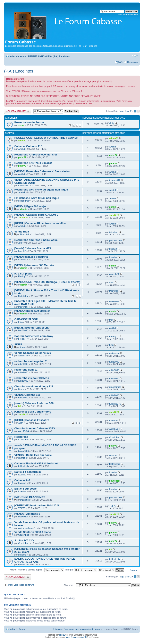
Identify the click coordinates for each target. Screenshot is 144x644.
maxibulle (25, 500)
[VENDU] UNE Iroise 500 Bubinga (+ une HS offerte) (47, 282)
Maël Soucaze (72, 637)
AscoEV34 (23, 431)
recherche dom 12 (26, 370)
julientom (114, 232)
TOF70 (22, 508)
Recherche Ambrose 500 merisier (36, 155)
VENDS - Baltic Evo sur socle (33, 455)
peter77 (22, 157)
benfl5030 (23, 330)
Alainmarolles (25, 528)
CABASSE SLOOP (26, 319)
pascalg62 (114, 274)
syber (21, 125)
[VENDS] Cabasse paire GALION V (36, 215)
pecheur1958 (116, 240)
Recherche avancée (128, 15)
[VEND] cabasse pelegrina (31, 257)
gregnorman (115, 387)
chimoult (22, 458)
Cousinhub (24, 440)
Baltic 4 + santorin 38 (28, 472)
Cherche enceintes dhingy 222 (34, 386)
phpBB (62, 635)
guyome (22, 555)
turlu (22, 347)
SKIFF (18, 344)
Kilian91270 (115, 404)
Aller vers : (69, 585)
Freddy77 (23, 276)
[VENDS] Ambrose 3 (27, 514)
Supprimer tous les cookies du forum (82, 629)
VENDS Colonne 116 (27, 395)
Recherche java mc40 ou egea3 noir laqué (41, 190)
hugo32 (22, 251)
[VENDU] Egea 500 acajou (31, 206)
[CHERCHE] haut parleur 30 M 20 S (37, 505)
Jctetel (22, 192)
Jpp (20, 243)
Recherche (21, 437)
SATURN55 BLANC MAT (30, 497)
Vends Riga (22, 232)
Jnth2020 (23, 218)
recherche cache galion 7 (31, 361)
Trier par (81, 570)
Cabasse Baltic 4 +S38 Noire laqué (36, 463)
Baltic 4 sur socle (25, 489)
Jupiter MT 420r (24, 540)
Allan (21, 423)
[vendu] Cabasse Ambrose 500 (34, 403)
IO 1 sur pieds (23, 274)
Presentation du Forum (29, 122)
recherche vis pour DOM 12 (32, 378)
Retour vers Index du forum (20, 585)
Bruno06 (25, 234)
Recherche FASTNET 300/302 (33, 163)
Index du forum (18, 56)
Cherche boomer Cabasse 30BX (35, 428)
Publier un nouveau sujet (18, 111)
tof (20, 406)
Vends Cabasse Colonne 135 (33, 353)
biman (21, 389)
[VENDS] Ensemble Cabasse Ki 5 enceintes (42, 171)
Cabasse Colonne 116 (28, 146)
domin (24, 209)
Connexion (132, 62)
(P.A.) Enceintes (61, 56)
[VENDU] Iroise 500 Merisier (32, 311)
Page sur (125, 111)
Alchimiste (23, 356)
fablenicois (24, 466)
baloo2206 (23, 451)
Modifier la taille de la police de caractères (135, 56)
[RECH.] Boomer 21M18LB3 (32, 328)
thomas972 (24, 186)
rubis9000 (23, 364)
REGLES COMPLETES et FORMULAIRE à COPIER (46, 138)
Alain (112, 282)
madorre (113, 421)
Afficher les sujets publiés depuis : (37, 570)
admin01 (23, 141)
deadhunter (24, 201)
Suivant (134, 570)
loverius (22, 260)
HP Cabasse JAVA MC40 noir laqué (37, 198)
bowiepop (114, 481)
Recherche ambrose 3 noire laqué (36, 240)
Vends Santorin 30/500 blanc (33, 532)
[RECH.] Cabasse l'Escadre (32, 420)
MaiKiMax (23, 296)
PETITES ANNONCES (39, 56)
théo (20, 322)
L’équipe (58, 629)
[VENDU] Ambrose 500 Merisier (34, 265)
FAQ (120, 62)
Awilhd (22, 149)
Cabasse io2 (22, 480)
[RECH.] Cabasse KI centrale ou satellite (40, 223)
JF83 (112, 123)
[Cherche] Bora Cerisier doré (33, 412)
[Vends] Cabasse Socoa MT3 (33, 248)
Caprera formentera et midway (34, 336)
